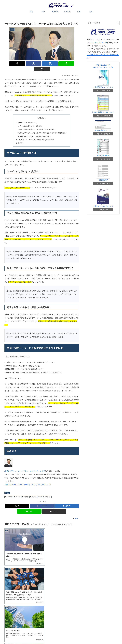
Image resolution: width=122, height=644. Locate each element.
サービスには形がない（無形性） (32, 120)
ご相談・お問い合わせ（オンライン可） (102, 628)
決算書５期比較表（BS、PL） (103, 112)
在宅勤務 (25, 491)
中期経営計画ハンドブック (103, 87)
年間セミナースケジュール (103, 206)
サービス (17, 491)
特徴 (40, 491)
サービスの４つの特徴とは (28, 117)
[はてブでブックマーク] (42, 64)
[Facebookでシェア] (29, 64)
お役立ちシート (92, 638)
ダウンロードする (103, 91)
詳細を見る (103, 210)
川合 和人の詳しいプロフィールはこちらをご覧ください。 (27, 479)
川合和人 (33, 491)
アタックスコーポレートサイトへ (110, 638)
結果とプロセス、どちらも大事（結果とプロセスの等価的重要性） (43, 127)
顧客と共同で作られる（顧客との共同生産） (36, 130)
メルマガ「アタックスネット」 (16, 621)
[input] (103, 23)
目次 (39, 112)
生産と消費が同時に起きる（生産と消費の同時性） (38, 124)
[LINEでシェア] (54, 64)
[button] (67, 64)
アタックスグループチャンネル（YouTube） (20, 616)
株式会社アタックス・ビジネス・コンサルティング (25, 465)
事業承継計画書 (103, 155)
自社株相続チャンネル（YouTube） (17, 618)
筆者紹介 (22, 137)
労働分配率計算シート (103, 130)
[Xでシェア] (17, 64)
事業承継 (65, 638)
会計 (59, 638)
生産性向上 (47, 491)
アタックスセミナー (13, 613)
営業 (84, 638)
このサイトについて (44, 638)
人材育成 (73, 638)
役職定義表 (103, 180)
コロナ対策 (9, 491)
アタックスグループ (98, 43)
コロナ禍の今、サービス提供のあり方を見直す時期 (36, 134)
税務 (79, 638)
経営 (7, 487)
